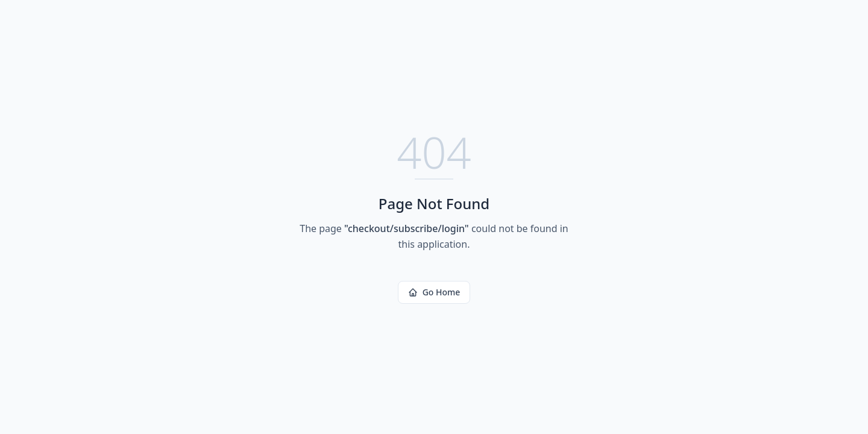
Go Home (434, 292)
